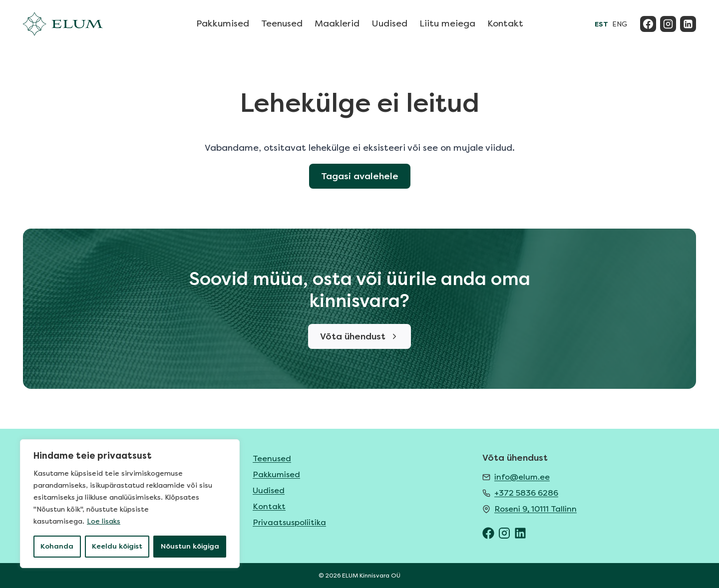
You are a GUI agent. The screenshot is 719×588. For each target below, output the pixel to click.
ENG (620, 24)
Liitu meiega (447, 23)
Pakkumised (223, 23)
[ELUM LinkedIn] (520, 533)
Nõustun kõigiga (190, 546)
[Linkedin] (688, 24)
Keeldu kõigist (117, 546)
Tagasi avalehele (360, 176)
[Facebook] (648, 24)
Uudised (389, 23)
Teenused (282, 23)
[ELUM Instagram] (504, 533)
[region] (130, 504)
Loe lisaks (104, 521)
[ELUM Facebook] (488, 533)
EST (601, 24)
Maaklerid (337, 23)
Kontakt (505, 23)
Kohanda (57, 546)
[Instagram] (668, 24)
